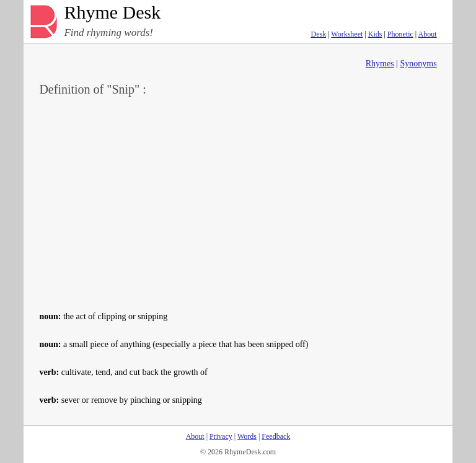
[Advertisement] (238, 202)
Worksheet (347, 34)
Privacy (221, 436)
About (428, 34)
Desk (318, 34)
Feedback (276, 436)
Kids (375, 34)
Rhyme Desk (112, 13)
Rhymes (380, 64)
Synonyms (418, 64)
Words (247, 436)
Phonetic (400, 34)
